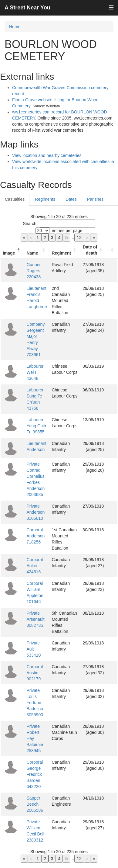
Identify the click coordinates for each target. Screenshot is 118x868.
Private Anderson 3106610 (35, 512)
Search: (30, 224)
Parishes (95, 199)
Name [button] (32, 253)
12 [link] (79, 238)
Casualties (15, 199)
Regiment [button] (61, 253)
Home (15, 27)
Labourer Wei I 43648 (35, 372)
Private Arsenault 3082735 (35, 619)
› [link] (87, 238)
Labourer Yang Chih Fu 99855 (36, 426)
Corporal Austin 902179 (35, 673)
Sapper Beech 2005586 (35, 804)
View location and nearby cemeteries (47, 155)
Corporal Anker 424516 (35, 566)
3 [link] (52, 238)
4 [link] (59, 238)
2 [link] (45, 238)
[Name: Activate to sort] (37, 250)
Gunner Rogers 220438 (34, 271)
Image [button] (9, 253)
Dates (71, 199)
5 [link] (66, 238)
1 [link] (38, 238)
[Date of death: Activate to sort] (93, 250)
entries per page (67, 231)
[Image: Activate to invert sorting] (12, 250)
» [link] (94, 238)
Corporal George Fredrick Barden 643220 (35, 774)
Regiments (45, 199)
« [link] (24, 238)
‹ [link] (31, 238)
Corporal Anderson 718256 (35, 536)
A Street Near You (27, 8)
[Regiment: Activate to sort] (65, 250)
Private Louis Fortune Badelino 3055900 (35, 703)
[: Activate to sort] (112, 250)
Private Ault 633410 (34, 649)
